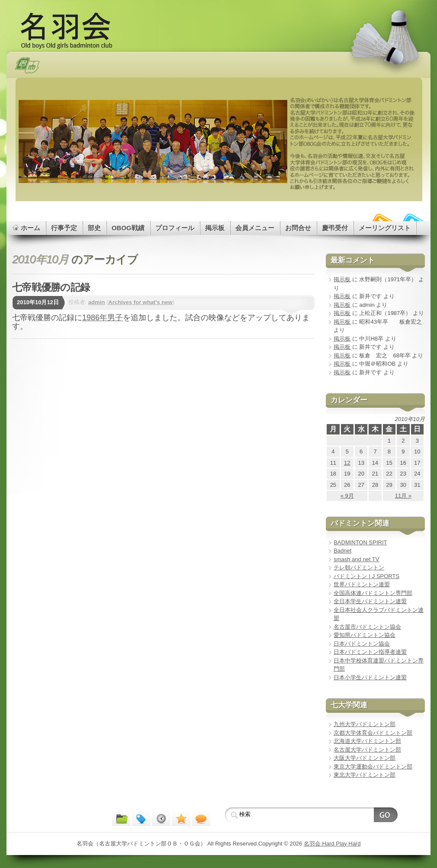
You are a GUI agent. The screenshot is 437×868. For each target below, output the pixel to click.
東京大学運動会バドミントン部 (373, 767)
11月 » (403, 496)
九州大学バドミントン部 (365, 724)
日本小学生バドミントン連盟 (370, 677)
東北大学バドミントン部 (365, 775)
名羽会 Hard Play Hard (332, 844)
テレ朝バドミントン (359, 567)
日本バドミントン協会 (362, 644)
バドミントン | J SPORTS (366, 576)
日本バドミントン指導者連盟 (370, 652)
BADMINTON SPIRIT (360, 542)
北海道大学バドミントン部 (367, 741)
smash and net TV (356, 559)
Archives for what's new (140, 302)
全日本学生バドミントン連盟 (370, 601)
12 (347, 463)
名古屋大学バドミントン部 (367, 750)
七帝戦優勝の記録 (51, 287)
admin (96, 302)
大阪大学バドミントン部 (365, 758)
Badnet (342, 551)
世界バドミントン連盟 (362, 584)
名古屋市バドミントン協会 (367, 627)
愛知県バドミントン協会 (365, 635)
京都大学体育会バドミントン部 (373, 733)
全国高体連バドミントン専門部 (373, 593)
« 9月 (347, 496)
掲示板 (342, 279)
